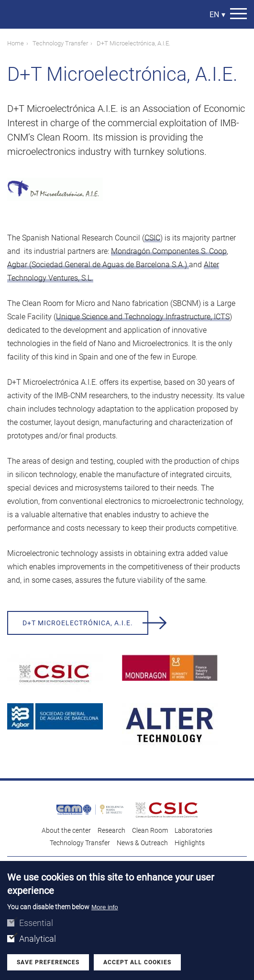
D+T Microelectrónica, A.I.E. (78, 623)
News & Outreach (142, 843)
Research (111, 830)
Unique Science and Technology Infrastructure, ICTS (143, 317)
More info (105, 908)
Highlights (190, 843)
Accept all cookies (137, 963)
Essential (36, 923)
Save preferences (48, 963)
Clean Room (150, 830)
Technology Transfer (60, 43)
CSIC (152, 238)
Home (16, 43)
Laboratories (193, 830)
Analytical (38, 939)
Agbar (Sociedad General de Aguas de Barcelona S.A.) (98, 265)
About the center (66, 830)
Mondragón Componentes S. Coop (169, 251)
